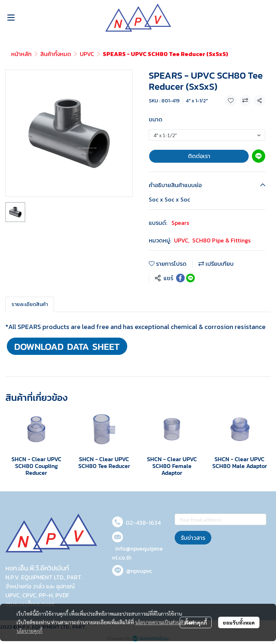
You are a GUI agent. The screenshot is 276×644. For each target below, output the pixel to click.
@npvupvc (139, 571)
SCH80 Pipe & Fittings (221, 240)
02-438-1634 (143, 523)
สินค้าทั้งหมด (56, 54)
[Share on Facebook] (180, 278)
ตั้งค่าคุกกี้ (196, 622)
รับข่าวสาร (193, 538)
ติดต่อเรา (199, 156)
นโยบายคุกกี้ (29, 631)
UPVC (87, 54)
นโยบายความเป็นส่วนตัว (160, 622)
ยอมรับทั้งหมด (239, 622)
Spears (180, 223)
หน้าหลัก (21, 54)
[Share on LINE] (190, 278)
